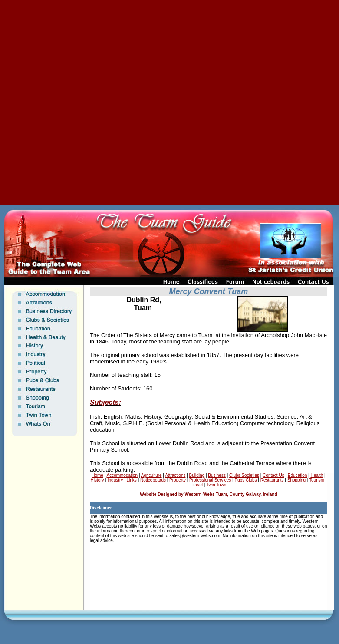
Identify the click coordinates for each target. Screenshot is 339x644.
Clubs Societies (244, 475)
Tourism (316, 480)
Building (197, 475)
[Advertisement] (102, 102)
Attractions (175, 475)
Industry (115, 480)
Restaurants (272, 480)
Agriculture (151, 475)
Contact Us (273, 475)
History (97, 480)
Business (217, 475)
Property (178, 480)
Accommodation (122, 475)
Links (132, 480)
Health (317, 475)
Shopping (296, 480)
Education (297, 475)
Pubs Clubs (245, 480)
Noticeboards (153, 480)
